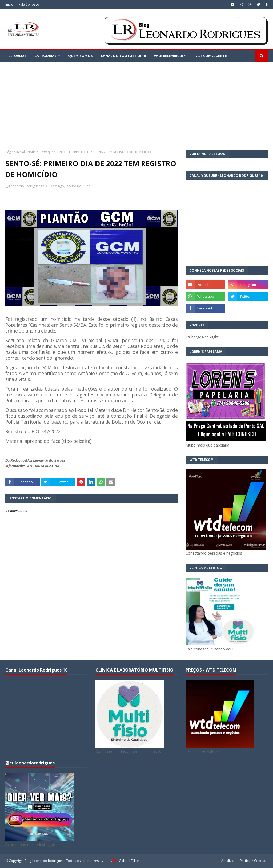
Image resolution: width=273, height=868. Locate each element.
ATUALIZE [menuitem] (18, 56)
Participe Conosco (254, 861)
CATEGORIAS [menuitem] (45, 56)
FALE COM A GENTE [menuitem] (211, 56)
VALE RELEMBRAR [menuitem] (168, 56)
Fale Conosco (29, 4)
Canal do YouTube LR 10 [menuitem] (123, 56)
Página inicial (15, 152)
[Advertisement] (136, 102)
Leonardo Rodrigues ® (26, 186)
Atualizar (228, 861)
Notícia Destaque (41, 152)
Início (9, 4)
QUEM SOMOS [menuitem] (80, 56)
